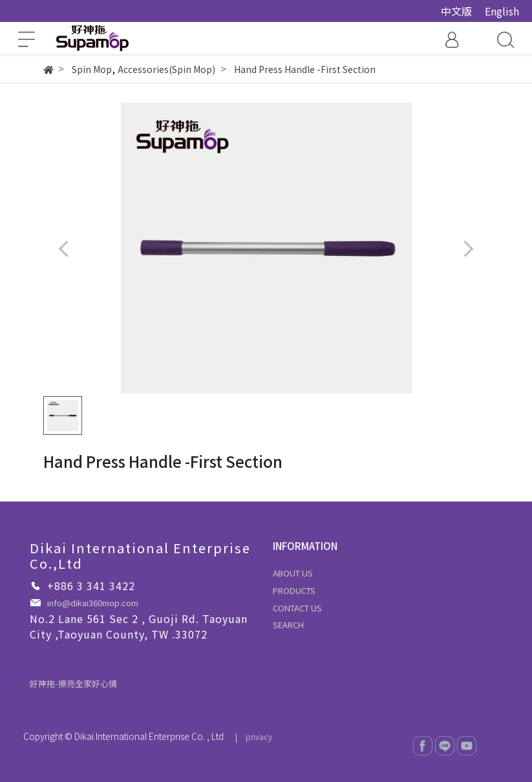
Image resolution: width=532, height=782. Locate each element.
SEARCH (288, 625)
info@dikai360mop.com (93, 603)
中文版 (456, 11)
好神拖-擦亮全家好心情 (73, 683)
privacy (259, 736)
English (502, 11)
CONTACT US (297, 608)
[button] (468, 248)
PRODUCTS (294, 590)
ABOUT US (293, 573)
